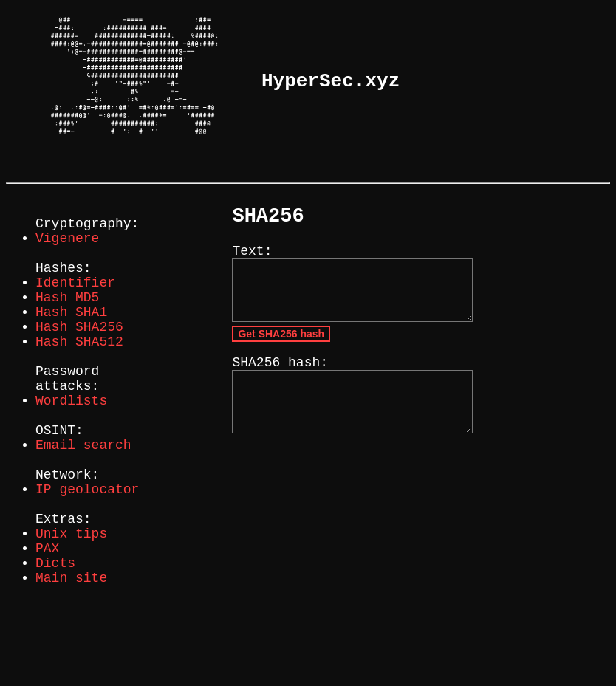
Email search (83, 498)
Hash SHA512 (79, 374)
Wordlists (71, 445)
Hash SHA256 (79, 357)
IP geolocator (87, 552)
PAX (47, 622)
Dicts (55, 640)
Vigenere (67, 250)
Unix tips (71, 605)
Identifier (75, 303)
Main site (71, 658)
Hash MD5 (67, 321)
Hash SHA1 (71, 339)
